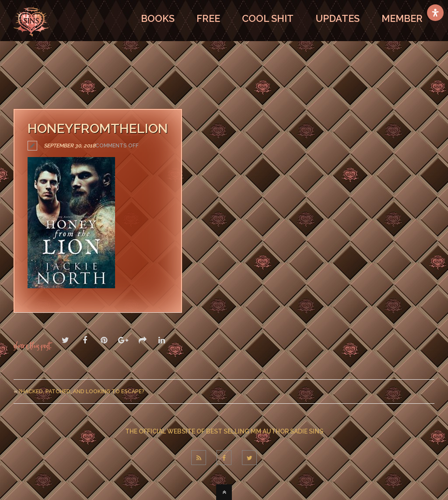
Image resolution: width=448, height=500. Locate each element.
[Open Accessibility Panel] (435, 13)
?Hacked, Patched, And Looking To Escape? (81, 392)
